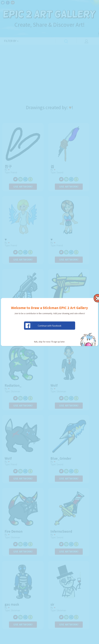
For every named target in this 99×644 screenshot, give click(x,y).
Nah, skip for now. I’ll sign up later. (50, 342)
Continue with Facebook (43, 326)
